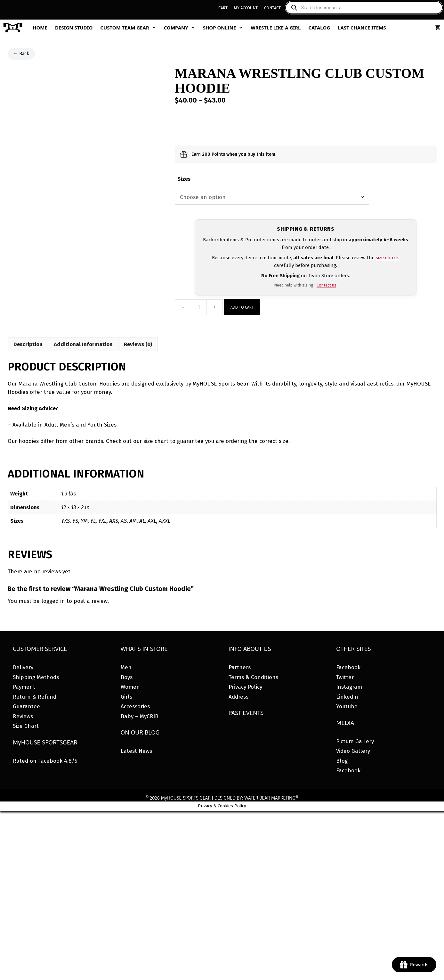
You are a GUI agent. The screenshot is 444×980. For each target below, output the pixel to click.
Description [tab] (28, 344)
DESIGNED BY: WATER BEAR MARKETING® (256, 798)
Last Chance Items (362, 28)
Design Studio (74, 28)
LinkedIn (347, 697)
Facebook (348, 667)
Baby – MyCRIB (140, 716)
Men (126, 667)
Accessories (135, 706)
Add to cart (242, 307)
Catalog (319, 28)
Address (238, 697)
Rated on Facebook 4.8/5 (45, 761)
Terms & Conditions (253, 677)
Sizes (184, 179)
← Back (21, 54)
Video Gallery (353, 751)
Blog (342, 761)
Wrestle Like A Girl (276, 28)
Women (130, 687)
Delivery (23, 667)
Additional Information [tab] (83, 344)
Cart (223, 8)
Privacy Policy (245, 687)
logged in (53, 601)
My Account (246, 8)
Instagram (349, 687)
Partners (240, 667)
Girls (126, 697)
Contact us (327, 285)
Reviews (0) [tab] (138, 344)
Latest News (136, 751)
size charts (388, 258)
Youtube (347, 706)
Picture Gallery (355, 741)
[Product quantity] (199, 307)
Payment (24, 687)
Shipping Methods (36, 677)
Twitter (345, 677)
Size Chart (26, 726)
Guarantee (26, 706)
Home (40, 28)
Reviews (23, 716)
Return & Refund (35, 697)
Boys (127, 677)
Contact (272, 8)
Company (182, 28)
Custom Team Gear (130, 28)
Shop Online (225, 28)
